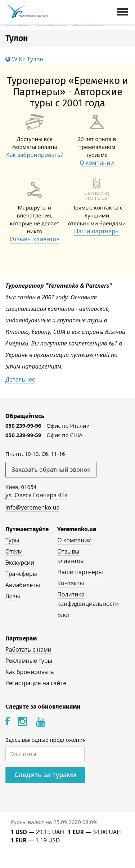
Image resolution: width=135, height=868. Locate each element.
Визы (13, 596)
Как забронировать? (35, 155)
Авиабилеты (23, 585)
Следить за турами (45, 775)
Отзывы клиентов (35, 239)
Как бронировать (30, 672)
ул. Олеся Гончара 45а (37, 495)
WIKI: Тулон (24, 59)
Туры (12, 540)
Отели (14, 551)
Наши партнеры (97, 231)
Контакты (71, 583)
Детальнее (20, 379)
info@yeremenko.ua (32, 507)
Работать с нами (28, 649)
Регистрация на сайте (36, 683)
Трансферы (21, 574)
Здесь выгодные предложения (46, 740)
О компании (97, 163)
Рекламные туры (29, 661)
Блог (64, 615)
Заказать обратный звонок (51, 470)
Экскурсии (20, 563)
